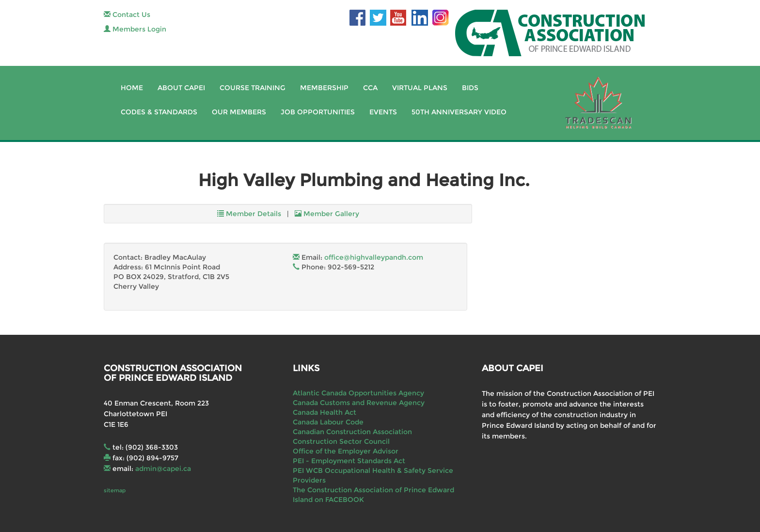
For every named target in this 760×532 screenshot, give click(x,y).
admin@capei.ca (163, 469)
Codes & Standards (159, 112)
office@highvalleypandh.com (374, 257)
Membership (324, 88)
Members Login (135, 29)
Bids (470, 88)
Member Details (249, 214)
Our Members (239, 112)
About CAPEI (181, 88)
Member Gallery (327, 214)
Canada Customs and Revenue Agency (359, 403)
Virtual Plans (420, 88)
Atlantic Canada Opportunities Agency (358, 393)
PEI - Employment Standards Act (349, 461)
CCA (370, 88)
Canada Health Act (325, 412)
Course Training (253, 88)
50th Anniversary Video (459, 112)
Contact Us (127, 15)
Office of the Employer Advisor (346, 451)
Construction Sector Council (341, 441)
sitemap (115, 490)
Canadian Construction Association (352, 432)
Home (132, 88)
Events (383, 112)
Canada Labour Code (328, 422)
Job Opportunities (318, 112)
